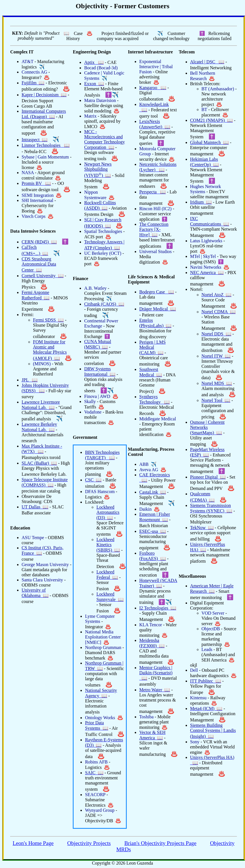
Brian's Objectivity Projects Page (160, 843)
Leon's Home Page (33, 843)
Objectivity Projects (89, 843)
